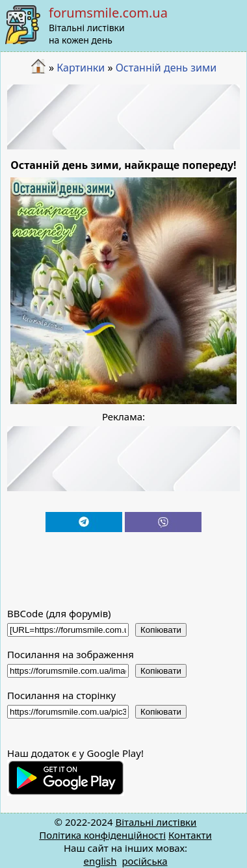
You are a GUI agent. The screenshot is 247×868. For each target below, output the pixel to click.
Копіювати (161, 630)
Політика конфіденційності (102, 835)
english (100, 861)
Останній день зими (166, 68)
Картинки (81, 68)
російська (144, 861)
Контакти (190, 835)
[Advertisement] (124, 117)
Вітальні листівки (156, 822)
